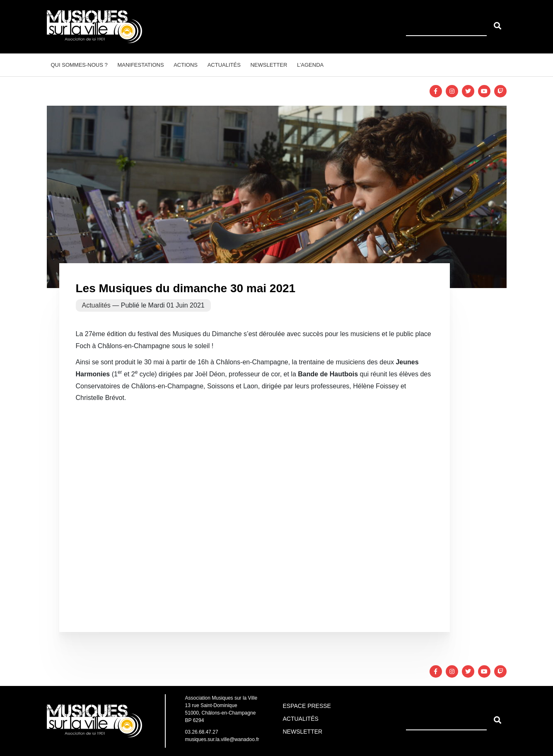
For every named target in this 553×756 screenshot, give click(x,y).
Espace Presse (307, 706)
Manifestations (140, 65)
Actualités (224, 65)
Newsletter (269, 65)
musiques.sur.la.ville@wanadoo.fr (222, 739)
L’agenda (310, 65)
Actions (186, 65)
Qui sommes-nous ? (79, 65)
